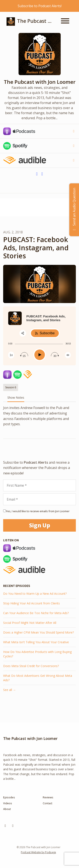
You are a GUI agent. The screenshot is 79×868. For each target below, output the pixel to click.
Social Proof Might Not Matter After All (30, 623)
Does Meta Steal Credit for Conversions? (31, 666)
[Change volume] (68, 355)
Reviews (48, 797)
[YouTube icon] (13, 826)
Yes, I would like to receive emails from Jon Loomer (38, 511)
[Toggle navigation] (65, 22)
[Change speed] (11, 355)
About (7, 809)
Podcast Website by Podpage (38, 852)
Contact (48, 803)
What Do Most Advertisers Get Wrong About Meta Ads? (38, 678)
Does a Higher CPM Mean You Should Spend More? (38, 632)
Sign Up (39, 525)
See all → (9, 690)
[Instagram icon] (5, 826)
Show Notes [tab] (16, 397)
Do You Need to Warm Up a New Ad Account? (35, 594)
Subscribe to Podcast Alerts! (40, 6)
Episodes (9, 797)
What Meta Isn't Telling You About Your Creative (36, 642)
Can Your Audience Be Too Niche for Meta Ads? (36, 613)
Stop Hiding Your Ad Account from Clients (31, 603)
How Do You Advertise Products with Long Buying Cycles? (37, 654)
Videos (8, 803)
